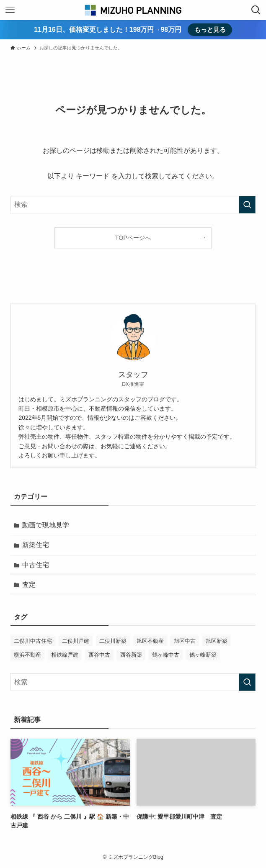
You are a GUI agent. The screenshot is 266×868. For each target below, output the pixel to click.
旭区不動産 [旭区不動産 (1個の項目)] (150, 641)
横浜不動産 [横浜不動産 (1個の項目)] (27, 655)
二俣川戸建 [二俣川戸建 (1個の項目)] (76, 641)
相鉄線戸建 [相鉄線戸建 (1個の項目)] (65, 655)
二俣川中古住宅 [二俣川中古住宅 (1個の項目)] (33, 641)
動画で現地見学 (46, 525)
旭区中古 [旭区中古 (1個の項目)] (185, 641)
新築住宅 (36, 545)
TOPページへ (133, 238)
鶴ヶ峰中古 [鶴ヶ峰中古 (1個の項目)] (166, 655)
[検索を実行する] (247, 205)
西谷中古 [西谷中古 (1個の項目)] (99, 655)
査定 (29, 584)
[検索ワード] (133, 205)
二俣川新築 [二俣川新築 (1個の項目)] (113, 641)
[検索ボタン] (256, 10)
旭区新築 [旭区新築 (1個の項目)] (217, 641)
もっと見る (210, 30)
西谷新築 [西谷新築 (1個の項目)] (131, 655)
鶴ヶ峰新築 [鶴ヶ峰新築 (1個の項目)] (203, 655)
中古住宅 (36, 565)
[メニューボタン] (10, 10)
